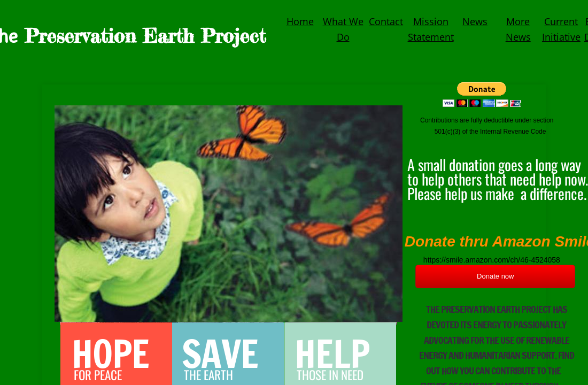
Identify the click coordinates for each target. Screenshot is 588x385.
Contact (386, 21)
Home (300, 21)
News (475, 21)
